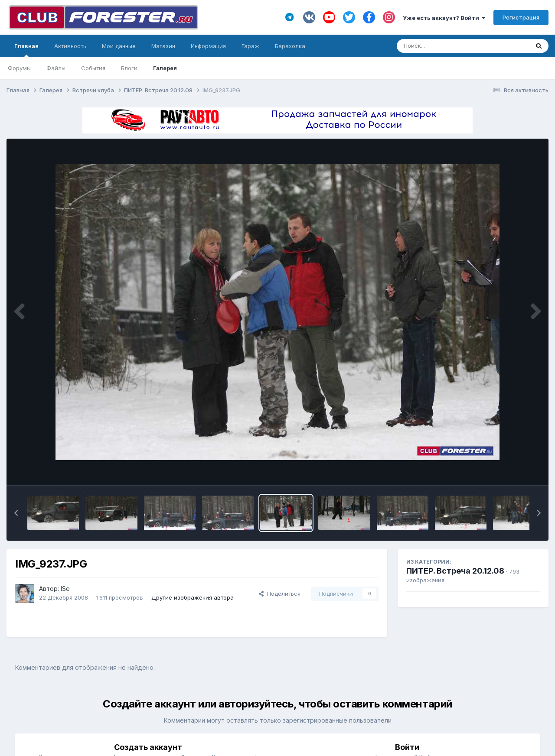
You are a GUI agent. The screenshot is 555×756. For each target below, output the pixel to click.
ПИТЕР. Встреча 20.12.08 (455, 571)
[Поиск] (446, 46)
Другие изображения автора (193, 597)
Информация (208, 46)
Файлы (56, 68)
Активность (70, 46)
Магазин (163, 46)
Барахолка (290, 46)
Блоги (129, 68)
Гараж (250, 46)
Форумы (19, 68)
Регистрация (521, 17)
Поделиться (280, 594)
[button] (16, 513)
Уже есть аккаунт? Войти (444, 18)
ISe (65, 589)
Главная (26, 50)
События (93, 68)
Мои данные (119, 46)
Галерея (165, 68)
